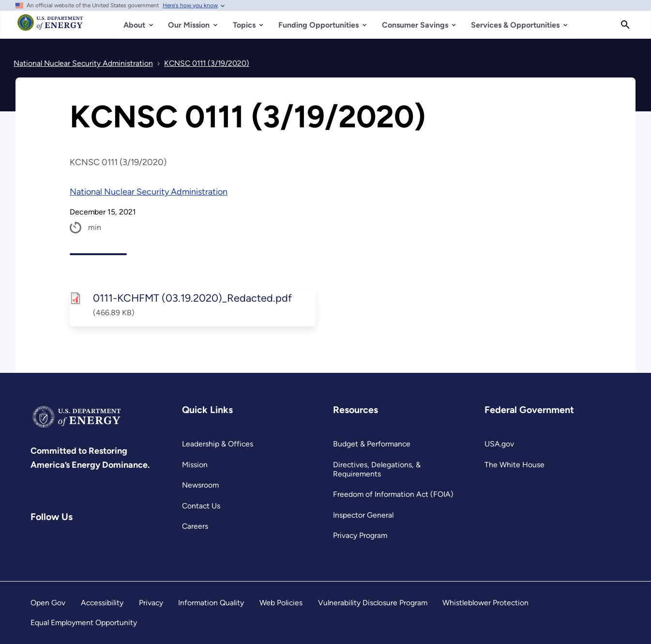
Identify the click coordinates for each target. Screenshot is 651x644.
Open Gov (48, 603)
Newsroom (200, 485)
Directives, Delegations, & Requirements (377, 469)
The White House (515, 465)
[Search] (625, 25)
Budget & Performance (372, 444)
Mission (195, 465)
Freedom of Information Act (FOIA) (393, 494)
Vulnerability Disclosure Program (373, 603)
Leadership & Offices (218, 444)
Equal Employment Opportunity (84, 622)
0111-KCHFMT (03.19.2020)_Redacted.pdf (192, 298)
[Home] (50, 27)
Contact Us (201, 506)
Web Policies (281, 603)
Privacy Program (360, 535)
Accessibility (102, 603)
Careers (195, 526)
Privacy (151, 603)
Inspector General (363, 515)
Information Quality (211, 603)
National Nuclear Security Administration (149, 192)
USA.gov (499, 444)
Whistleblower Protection (485, 603)
